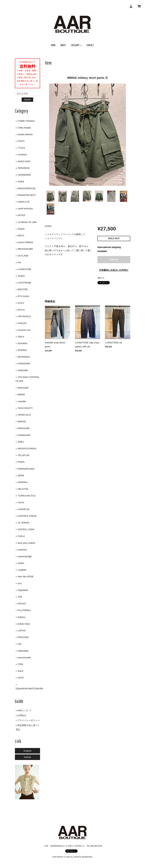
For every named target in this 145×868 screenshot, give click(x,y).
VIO (20, 644)
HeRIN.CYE (24, 202)
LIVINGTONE (24, 269)
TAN (20, 597)
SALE (21, 671)
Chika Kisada (24, 128)
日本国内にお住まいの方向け (114, 270)
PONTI (21, 141)
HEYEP (21, 215)
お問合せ (22, 715)
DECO (21, 236)
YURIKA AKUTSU (27, 496)
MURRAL (22, 350)
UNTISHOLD (24, 316)
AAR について (24, 710)
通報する (101, 278)
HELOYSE (23, 489)
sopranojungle (25, 556)
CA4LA (21, 536)
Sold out (114, 260)
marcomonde (24, 658)
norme (21, 502)
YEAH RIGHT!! (25, 408)
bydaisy (21, 617)
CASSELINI (23, 509)
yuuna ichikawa (25, 242)
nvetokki (22, 401)
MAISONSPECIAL (27, 188)
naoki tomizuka (25, 209)
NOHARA (22, 343)
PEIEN (21, 462)
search (27, 100)
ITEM (20, 664)
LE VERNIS (23, 523)
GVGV (21, 303)
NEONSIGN (24, 357)
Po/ (19, 263)
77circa (21, 148)
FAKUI (21, 337)
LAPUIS (22, 631)
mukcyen (22, 323)
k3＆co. (21, 310)
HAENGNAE (24, 364)
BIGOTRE (23, 289)
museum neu (24, 330)
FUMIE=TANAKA (26, 121)
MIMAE (21, 395)
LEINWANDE (24, 175)
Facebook (27, 757)
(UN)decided (24, 435)
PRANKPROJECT (27, 195)
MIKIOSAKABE (25, 249)
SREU (21, 442)
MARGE (22, 422)
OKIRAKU (23, 482)
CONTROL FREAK (27, 516)
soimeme (22, 550)
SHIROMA (23, 370)
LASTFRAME (24, 283)
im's (20, 583)
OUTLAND (23, 256)
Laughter (22, 570)
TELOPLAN (23, 455)
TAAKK (21, 276)
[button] (76, 45)
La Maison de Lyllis (27, 222)
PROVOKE (23, 637)
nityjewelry (23, 590)
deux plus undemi (26, 543)
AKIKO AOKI (24, 161)
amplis (21, 563)
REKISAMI (23, 388)
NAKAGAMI (24, 428)
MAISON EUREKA (27, 449)
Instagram (27, 751)
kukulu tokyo (24, 624)
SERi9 (21, 476)
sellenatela (23, 651)
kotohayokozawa (26, 469)
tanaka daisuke (25, 134)
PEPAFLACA (24, 415)
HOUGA (22, 604)
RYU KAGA (23, 296)
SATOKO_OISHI (26, 529)
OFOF (21, 678)
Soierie (21, 229)
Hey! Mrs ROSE (26, 577)
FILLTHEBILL (24, 610)
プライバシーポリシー (29, 720)
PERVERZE (24, 168)
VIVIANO (22, 155)
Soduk (21, 182)
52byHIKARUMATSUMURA (29, 689)
